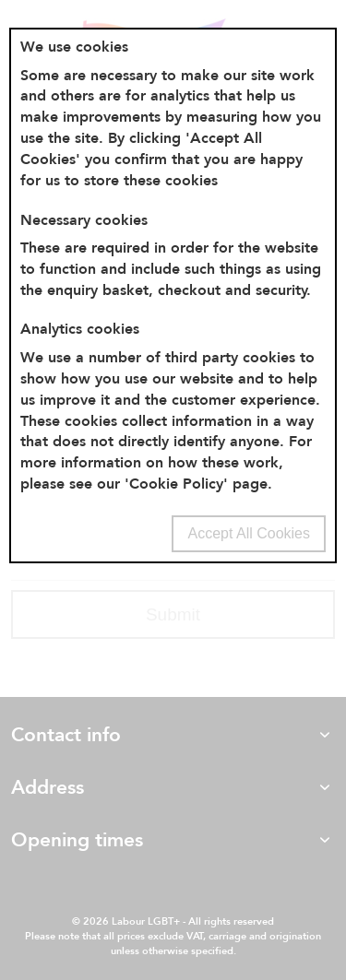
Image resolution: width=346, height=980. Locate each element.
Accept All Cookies (249, 533)
